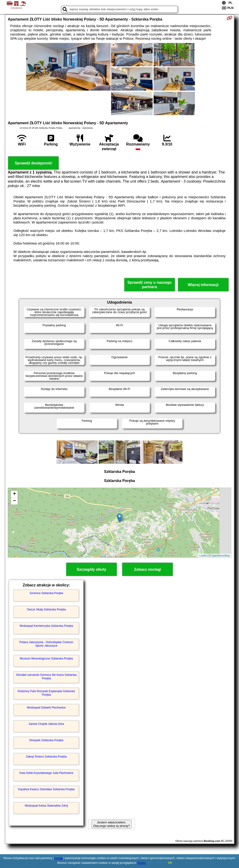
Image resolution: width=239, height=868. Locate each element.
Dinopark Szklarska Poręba (46, 740)
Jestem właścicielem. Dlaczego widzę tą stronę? (112, 824)
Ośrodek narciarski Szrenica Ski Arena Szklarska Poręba (46, 677)
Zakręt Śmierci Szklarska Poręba (46, 757)
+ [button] (14, 494)
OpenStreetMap (221, 556)
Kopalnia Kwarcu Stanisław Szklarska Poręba (46, 789)
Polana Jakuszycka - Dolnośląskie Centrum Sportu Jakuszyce (46, 644)
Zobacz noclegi (148, 569)
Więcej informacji (203, 285)
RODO (142, 863)
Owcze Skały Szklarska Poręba (46, 609)
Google (58, 858)
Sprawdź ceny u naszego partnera (149, 285)
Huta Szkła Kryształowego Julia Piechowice (46, 773)
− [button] (14, 501)
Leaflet (203, 556)
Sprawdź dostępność (33, 163)
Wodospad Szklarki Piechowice (46, 708)
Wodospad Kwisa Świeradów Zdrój (46, 806)
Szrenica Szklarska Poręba (46, 593)
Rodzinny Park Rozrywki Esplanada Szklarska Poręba (46, 693)
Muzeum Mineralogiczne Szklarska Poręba (46, 659)
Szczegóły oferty (91, 569)
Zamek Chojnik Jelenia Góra (46, 724)
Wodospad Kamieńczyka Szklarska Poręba (46, 626)
